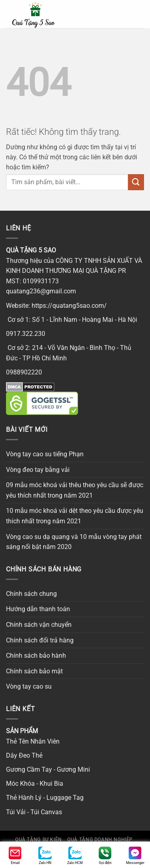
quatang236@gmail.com (41, 291)
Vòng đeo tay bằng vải (38, 470)
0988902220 (24, 372)
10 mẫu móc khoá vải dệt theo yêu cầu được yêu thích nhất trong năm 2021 (75, 516)
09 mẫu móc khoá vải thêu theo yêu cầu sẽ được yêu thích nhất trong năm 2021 (75, 490)
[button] (83, 14)
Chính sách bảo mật (34, 671)
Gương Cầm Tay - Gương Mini (48, 769)
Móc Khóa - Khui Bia (35, 784)
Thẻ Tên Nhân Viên (33, 741)
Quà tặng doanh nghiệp (100, 840)
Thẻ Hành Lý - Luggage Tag (45, 798)
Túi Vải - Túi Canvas (34, 812)
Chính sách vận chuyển (39, 625)
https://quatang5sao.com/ (69, 306)
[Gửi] (136, 182)
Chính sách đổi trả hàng (40, 640)
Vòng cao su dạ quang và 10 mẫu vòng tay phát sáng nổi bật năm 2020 (74, 542)
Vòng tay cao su (29, 686)
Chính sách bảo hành (36, 656)
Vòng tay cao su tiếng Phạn (45, 454)
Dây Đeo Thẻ (24, 755)
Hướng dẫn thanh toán (38, 609)
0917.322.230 (26, 334)
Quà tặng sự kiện (39, 840)
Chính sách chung (31, 594)
